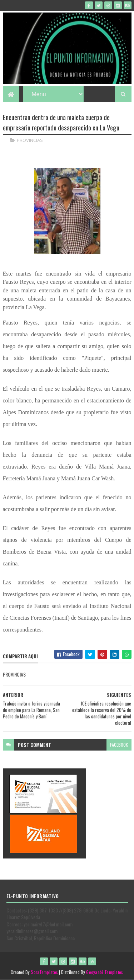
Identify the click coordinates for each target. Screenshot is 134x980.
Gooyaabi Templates (105, 972)
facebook (119, 745)
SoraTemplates (44, 972)
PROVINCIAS (30, 140)
